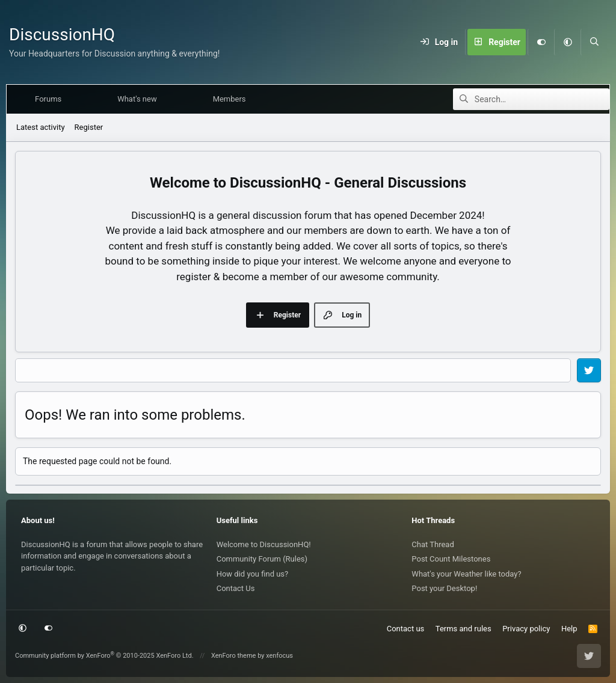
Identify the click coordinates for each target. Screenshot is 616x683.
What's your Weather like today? (466, 574)
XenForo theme (234, 656)
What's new (140, 99)
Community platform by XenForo (104, 656)
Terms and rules (464, 629)
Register (89, 127)
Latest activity (41, 127)
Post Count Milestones (451, 559)
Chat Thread (433, 544)
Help (569, 629)
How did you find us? (253, 574)
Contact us (406, 629)
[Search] (594, 42)
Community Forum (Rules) (262, 559)
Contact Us (236, 588)
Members (232, 99)
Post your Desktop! (444, 588)
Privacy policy (526, 629)
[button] (567, 42)
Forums (51, 99)
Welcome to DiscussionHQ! (264, 544)
